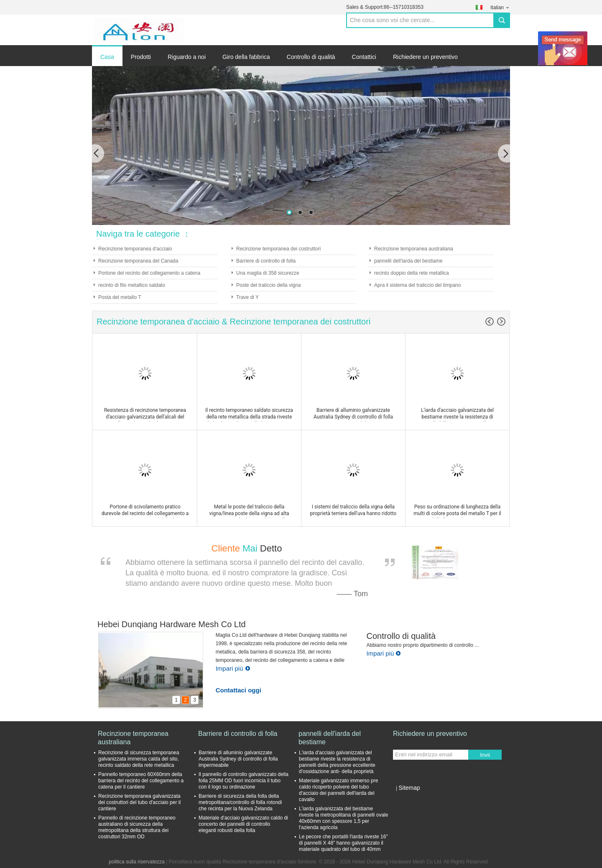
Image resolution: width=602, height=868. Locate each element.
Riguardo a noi (187, 57)
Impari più (233, 668)
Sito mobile (408, 798)
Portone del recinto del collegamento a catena (149, 273)
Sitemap (409, 788)
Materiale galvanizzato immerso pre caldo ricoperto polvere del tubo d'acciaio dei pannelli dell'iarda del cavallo (338, 790)
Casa (107, 57)
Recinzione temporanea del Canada (138, 261)
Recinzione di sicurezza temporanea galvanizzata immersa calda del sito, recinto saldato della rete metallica (139, 759)
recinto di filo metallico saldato (132, 285)
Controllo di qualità (311, 57)
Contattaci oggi (239, 690)
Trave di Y (247, 297)
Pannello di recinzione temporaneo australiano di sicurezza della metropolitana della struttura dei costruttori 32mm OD (137, 827)
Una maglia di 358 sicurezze (268, 273)
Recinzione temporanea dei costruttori (278, 249)
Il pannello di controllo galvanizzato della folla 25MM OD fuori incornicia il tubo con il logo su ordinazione (244, 781)
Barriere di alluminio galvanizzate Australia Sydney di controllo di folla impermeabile (238, 759)
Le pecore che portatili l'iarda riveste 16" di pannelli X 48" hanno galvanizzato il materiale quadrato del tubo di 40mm (343, 843)
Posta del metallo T (120, 297)
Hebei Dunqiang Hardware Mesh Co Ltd (172, 624)
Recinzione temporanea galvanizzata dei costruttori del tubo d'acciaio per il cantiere (139, 802)
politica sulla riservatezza (136, 862)
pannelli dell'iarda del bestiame (408, 261)
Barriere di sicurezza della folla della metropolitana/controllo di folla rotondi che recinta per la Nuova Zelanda (240, 802)
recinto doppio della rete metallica (412, 273)
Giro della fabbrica (246, 57)
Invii (485, 755)
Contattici (364, 57)
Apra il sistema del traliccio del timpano (417, 285)
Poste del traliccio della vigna (269, 285)
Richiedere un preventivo (425, 57)
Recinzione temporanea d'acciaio (135, 249)
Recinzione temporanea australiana (414, 249)
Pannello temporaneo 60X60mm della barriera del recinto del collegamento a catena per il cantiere (141, 781)
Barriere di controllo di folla (266, 261)
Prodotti (141, 57)
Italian (500, 7)
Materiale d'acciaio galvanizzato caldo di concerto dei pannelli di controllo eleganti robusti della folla (243, 824)
